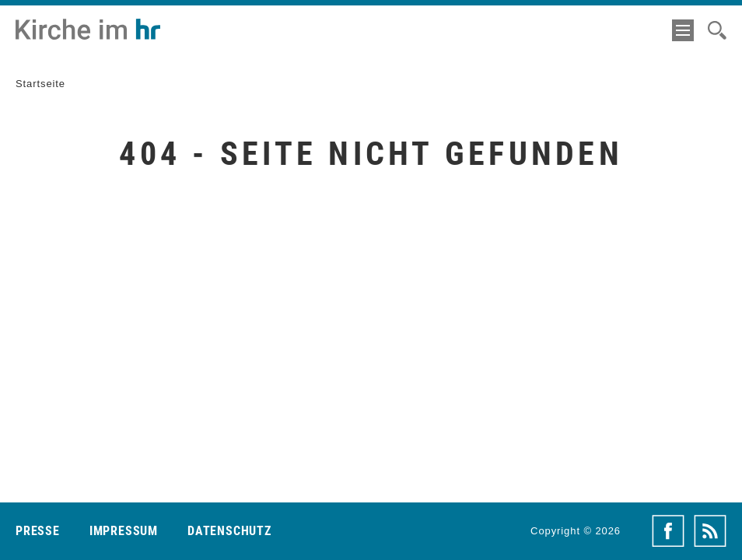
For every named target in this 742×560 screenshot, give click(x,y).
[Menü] (683, 30)
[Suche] (717, 30)
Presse (38, 531)
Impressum (124, 531)
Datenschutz (229, 531)
